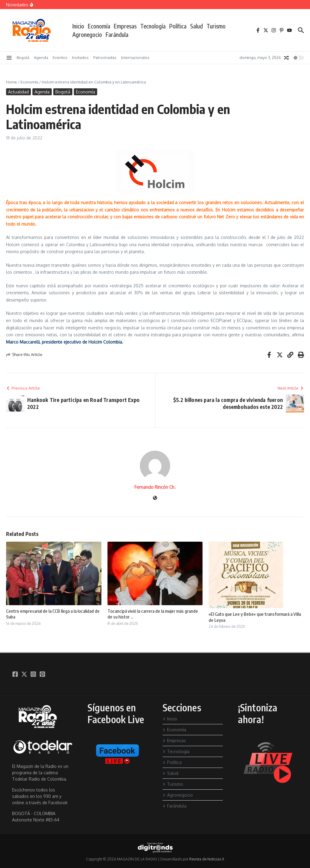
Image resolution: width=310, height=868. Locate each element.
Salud (196, 26)
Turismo (216, 26)
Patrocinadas (105, 57)
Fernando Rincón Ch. (155, 487)
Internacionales (135, 57)
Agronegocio (87, 34)
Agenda (41, 57)
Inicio (78, 26)
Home (12, 82)
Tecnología (153, 26)
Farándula (117, 34)
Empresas (125, 26)
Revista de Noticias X (207, 859)
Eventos (60, 57)
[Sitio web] (155, 498)
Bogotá (23, 57)
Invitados (80, 57)
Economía (99, 26)
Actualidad (18, 92)
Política (178, 26)
